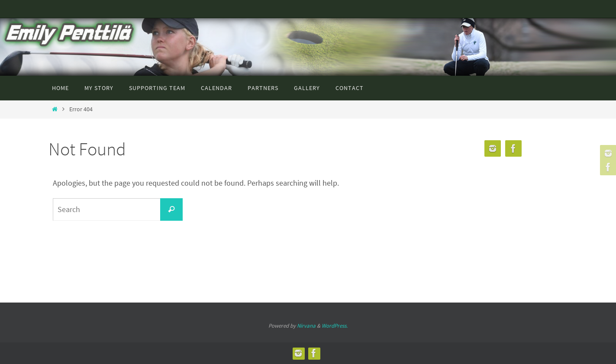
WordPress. (335, 326)
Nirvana (306, 326)
